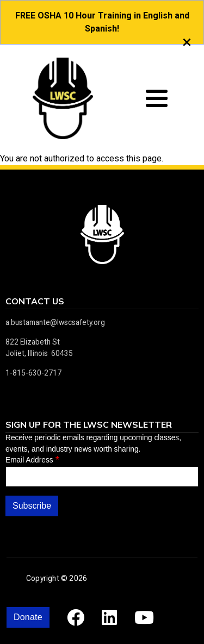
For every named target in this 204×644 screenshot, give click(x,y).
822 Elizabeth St (33, 342)
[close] (187, 42)
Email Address (29, 460)
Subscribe (32, 506)
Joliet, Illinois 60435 (39, 353)
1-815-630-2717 (33, 373)
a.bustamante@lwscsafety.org (55, 322)
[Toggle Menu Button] (157, 98)
